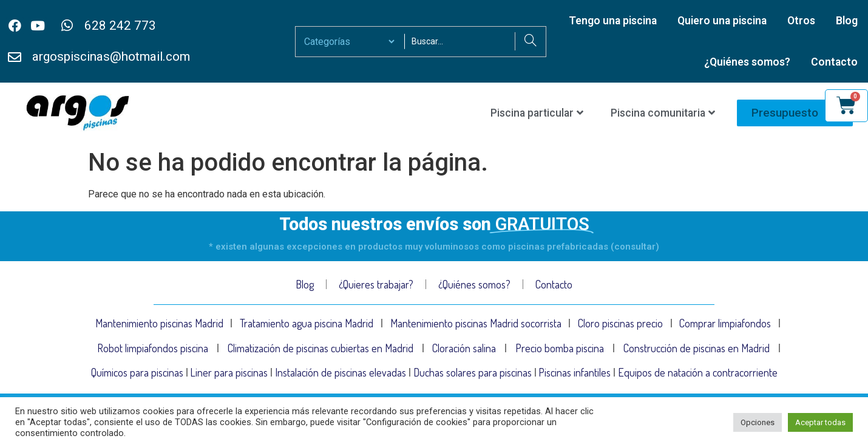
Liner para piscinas (229, 381)
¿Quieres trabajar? (376, 284)
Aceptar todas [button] (820, 422)
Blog (847, 21)
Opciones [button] (758, 422)
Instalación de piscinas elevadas (341, 381)
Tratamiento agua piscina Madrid (307, 325)
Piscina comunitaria (663, 113)
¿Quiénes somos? (747, 62)
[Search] (530, 41)
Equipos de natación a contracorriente (698, 381)
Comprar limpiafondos (725, 325)
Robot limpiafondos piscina (153, 353)
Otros (801, 21)
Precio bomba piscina (560, 353)
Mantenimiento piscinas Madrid (159, 325)
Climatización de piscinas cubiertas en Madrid (320, 353)
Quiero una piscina (722, 21)
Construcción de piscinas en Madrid (697, 353)
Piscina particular (537, 113)
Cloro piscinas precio (620, 325)
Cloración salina (464, 353)
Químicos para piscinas (137, 381)
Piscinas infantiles (575, 381)
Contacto (834, 62)
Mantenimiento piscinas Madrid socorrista (475, 325)
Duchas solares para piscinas (473, 381)
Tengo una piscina (613, 21)
